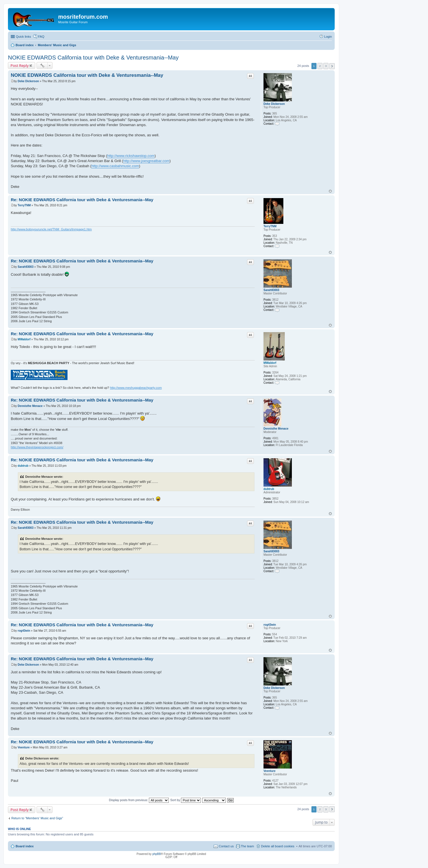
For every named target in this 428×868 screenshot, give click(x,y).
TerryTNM (270, 226)
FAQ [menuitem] (41, 37)
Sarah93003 (271, 290)
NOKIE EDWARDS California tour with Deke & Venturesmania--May (93, 58)
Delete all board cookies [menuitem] (278, 846)
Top (330, 191)
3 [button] (326, 66)
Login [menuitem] (328, 37)
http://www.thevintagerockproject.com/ (37, 447)
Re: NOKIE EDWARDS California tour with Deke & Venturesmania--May (82, 200)
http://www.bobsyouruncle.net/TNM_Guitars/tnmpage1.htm (51, 229)
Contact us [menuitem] (226, 846)
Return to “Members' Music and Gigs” (37, 818)
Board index (25, 846)
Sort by (185, 800)
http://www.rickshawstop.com (131, 156)
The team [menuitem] (247, 846)
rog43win (270, 625)
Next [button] (332, 66)
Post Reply (20, 65)
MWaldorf (270, 363)
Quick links (23, 37)
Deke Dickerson (274, 104)
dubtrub (269, 489)
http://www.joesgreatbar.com (146, 161)
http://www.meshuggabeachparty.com (136, 388)
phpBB (157, 854)
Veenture (269, 771)
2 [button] (320, 66)
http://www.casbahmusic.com (115, 166)
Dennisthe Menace (276, 429)
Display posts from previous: (139, 800)
